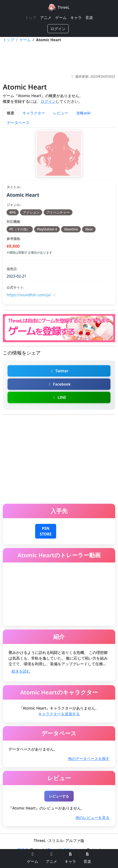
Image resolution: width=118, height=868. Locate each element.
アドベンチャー (58, 212)
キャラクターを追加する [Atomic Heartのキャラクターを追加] (59, 714)
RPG (13, 212)
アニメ (46, 18)
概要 (11, 113)
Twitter (59, 371)
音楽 (89, 18)
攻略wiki (83, 113)
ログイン (58, 29)
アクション (31, 212)
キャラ (76, 18)
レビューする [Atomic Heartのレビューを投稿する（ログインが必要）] (59, 796)
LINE (59, 397)
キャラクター (34, 113)
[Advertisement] (59, 58)
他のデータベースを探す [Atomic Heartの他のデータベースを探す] (89, 759)
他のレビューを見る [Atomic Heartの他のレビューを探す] (93, 818)
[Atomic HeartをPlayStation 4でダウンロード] (46, 531)
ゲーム (61, 18)
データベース (18, 123)
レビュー (61, 113)
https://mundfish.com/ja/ (32, 295)
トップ (31, 18)
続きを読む (21, 671)
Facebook (59, 384)
